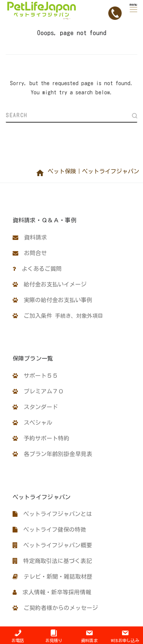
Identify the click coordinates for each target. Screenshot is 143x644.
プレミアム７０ (38, 391)
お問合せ (30, 253)
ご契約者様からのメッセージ (55, 608)
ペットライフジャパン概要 (52, 545)
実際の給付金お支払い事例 (52, 300)
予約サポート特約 (41, 438)
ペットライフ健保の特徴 (49, 530)
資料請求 (30, 237)
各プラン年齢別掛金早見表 (52, 454)
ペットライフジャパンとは (52, 514)
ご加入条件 (58, 316)
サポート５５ (35, 376)
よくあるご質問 (37, 269)
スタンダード (35, 407)
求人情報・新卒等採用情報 (52, 592)
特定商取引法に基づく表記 (52, 561)
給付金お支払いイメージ (50, 284)
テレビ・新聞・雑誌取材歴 (52, 577)
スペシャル (32, 423)
